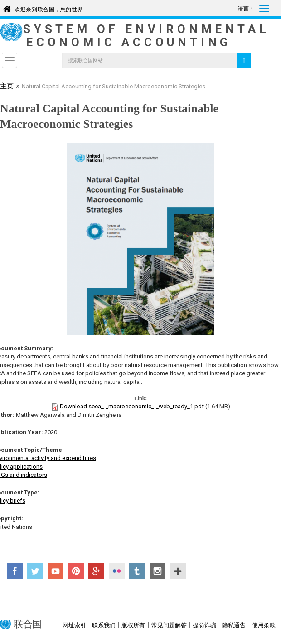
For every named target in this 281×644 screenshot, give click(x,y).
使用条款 (264, 625)
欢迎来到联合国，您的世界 (49, 8)
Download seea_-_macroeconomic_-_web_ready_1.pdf (132, 406)
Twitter (35, 571)
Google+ (96, 571)
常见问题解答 (169, 625)
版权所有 (133, 625)
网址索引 (74, 625)
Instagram (157, 571)
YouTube (56, 571)
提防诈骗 (204, 625)
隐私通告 (234, 625)
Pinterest (76, 571)
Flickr (117, 571)
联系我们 (104, 625)
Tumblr (137, 571)
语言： (246, 9)
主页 (7, 87)
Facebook (15, 571)
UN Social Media (178, 571)
